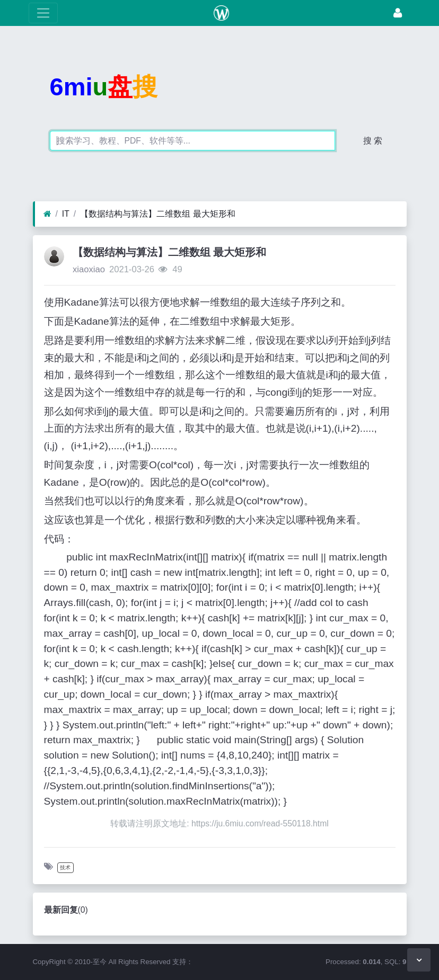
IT (66, 214)
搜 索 (373, 141)
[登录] (398, 13)
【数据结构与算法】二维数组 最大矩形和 (157, 214)
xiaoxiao (89, 269)
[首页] (47, 214)
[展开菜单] (43, 13)
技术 (65, 867)
